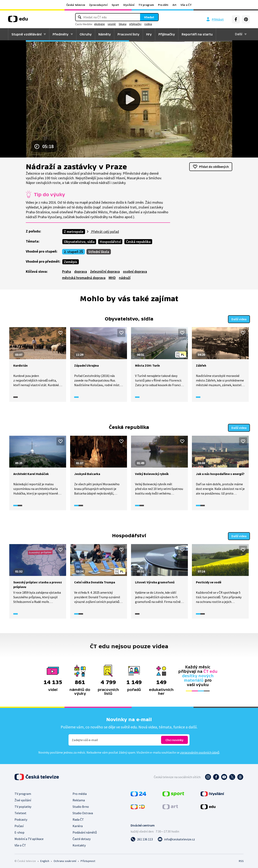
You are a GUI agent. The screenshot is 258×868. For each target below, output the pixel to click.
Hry (149, 34)
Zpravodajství (98, 5)
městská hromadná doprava (84, 278)
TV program (146, 5)
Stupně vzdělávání (27, 34)
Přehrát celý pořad (105, 232)
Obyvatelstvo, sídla (79, 242)
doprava (81, 271)
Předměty (61, 34)
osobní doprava (135, 271)
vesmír (112, 24)
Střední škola (99, 252)
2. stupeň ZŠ (73, 252)
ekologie (99, 24)
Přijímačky (167, 34)
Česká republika (138, 242)
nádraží (125, 278)
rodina (148, 24)
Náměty (105, 34)
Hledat (149, 17)
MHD (112, 278)
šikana (123, 24)
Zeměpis (71, 262)
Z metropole (74, 232)
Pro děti (163, 5)
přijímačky (135, 24)
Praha (67, 271)
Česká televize (76, 5)
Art (175, 5)
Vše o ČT (186, 5)
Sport (115, 5)
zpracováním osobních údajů (200, 751)
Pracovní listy (128, 34)
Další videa (239, 319)
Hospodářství (110, 242)
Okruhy (86, 34)
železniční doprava (105, 271)
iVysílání (129, 5)
